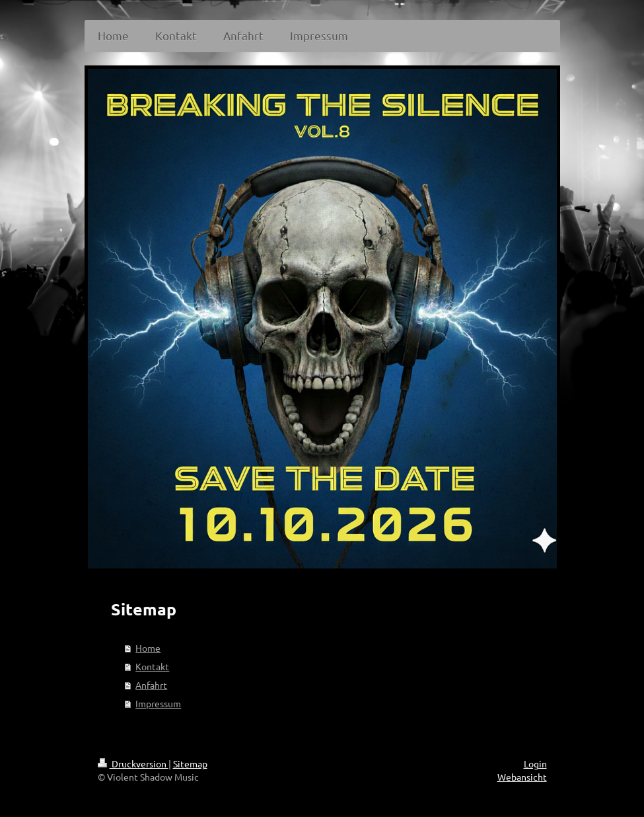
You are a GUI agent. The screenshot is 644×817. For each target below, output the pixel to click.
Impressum (158, 703)
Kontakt (152, 666)
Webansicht (522, 777)
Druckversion (133, 763)
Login (535, 763)
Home (148, 648)
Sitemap (190, 763)
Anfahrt (151, 685)
